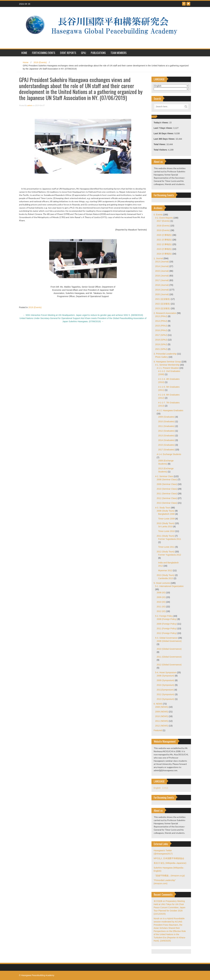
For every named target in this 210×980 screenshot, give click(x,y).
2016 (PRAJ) (161, 330)
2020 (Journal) (162, 294)
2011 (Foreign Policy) (167, 628)
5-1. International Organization (169, 586)
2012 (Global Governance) (169, 665)
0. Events (158, 215)
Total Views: (160, 144)
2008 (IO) (161, 593)
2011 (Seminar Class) (167, 494)
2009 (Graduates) (167, 417)
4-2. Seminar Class (164, 476)
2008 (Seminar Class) (167, 479)
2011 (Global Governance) (169, 657)
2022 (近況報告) (163, 304)
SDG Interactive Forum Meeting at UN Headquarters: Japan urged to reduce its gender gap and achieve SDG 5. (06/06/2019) (83, 315)
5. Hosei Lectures (162, 583)
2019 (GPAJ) (161, 344)
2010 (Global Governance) (169, 649)
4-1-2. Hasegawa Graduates (170, 410)
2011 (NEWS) (162, 721)
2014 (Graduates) (167, 440)
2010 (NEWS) (162, 716)
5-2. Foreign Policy (164, 616)
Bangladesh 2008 (166, 514)
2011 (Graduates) (167, 426)
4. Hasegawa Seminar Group (167, 362)
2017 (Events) (163, 221)
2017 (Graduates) (167, 450)
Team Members (119, 53)
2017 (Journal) (162, 280)
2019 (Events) (40, 62)
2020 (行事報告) (164, 235)
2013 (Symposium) (166, 699)
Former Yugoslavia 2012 (170, 555)
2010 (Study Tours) (166, 523)
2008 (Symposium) (166, 676)
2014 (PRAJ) (161, 321)
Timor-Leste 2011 (166, 547)
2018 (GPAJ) (161, 340)
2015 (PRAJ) (161, 326)
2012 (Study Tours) (166, 552)
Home (26, 62)
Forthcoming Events (44, 53)
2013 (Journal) (162, 262)
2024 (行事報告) (164, 254)
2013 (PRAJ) (161, 316)
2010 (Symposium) (166, 685)
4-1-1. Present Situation (168, 368)
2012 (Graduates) (167, 431)
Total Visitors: (161, 150)
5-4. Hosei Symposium (166, 672)
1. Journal (158, 258)
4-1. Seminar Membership (167, 365)
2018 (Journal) (162, 285)
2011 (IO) (161, 607)
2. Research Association (165, 313)
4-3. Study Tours (163, 508)
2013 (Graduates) (167, 436)
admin (30, 105)
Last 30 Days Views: (164, 133)
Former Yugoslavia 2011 (170, 539)
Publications (98, 53)
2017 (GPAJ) (161, 335)
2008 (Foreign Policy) (167, 619)
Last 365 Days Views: (165, 139)
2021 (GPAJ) (161, 349)
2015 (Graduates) (167, 445)
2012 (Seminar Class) (167, 498)
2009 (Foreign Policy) (167, 624)
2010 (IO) (161, 602)
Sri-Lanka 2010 (165, 526)
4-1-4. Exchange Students (169, 454)
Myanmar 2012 (165, 570)
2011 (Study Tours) (166, 536)
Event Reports (68, 53)
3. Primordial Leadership (165, 354)
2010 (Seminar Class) (167, 489)
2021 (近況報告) (163, 299)
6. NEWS (158, 704)
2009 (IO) (161, 597)
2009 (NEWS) (162, 712)
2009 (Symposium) (166, 680)
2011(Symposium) (165, 690)
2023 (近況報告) (163, 308)
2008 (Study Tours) (166, 511)
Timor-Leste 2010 (166, 531)
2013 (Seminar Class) (167, 503)
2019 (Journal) (162, 290)
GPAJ (84, 53)
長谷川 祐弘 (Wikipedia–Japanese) (170, 863)
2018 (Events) (163, 226)
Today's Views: (161, 123)
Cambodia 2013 (166, 578)
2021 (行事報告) (164, 240)
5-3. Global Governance (166, 638)
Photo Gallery (162, 357)
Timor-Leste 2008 (166, 519)
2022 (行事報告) (164, 244)
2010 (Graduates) (167, 421)
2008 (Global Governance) (169, 641)
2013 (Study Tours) (166, 575)
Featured (158, 730)
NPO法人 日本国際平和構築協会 (169, 858)
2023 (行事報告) (164, 249)
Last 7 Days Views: (164, 128)
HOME (24, 53)
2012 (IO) (161, 611)
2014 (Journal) (162, 266)
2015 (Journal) (162, 271)
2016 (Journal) (162, 276)
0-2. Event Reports (164, 218)
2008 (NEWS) (162, 707)
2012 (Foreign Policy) (167, 633)
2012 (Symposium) (166, 694)
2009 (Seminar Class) (167, 484)
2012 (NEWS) (162, 726)
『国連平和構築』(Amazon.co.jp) (169, 876)
